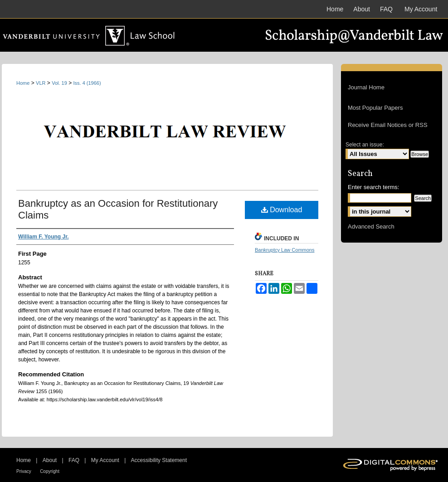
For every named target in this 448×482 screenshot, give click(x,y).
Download (282, 210)
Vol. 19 (59, 83)
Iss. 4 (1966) (87, 83)
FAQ (74, 460)
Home (23, 83)
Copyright (50, 471)
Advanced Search (371, 226)
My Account (105, 460)
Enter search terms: (373, 187)
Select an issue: (365, 145)
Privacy (24, 471)
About (50, 460)
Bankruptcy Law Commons (285, 250)
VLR (41, 83)
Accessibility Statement (159, 460)
